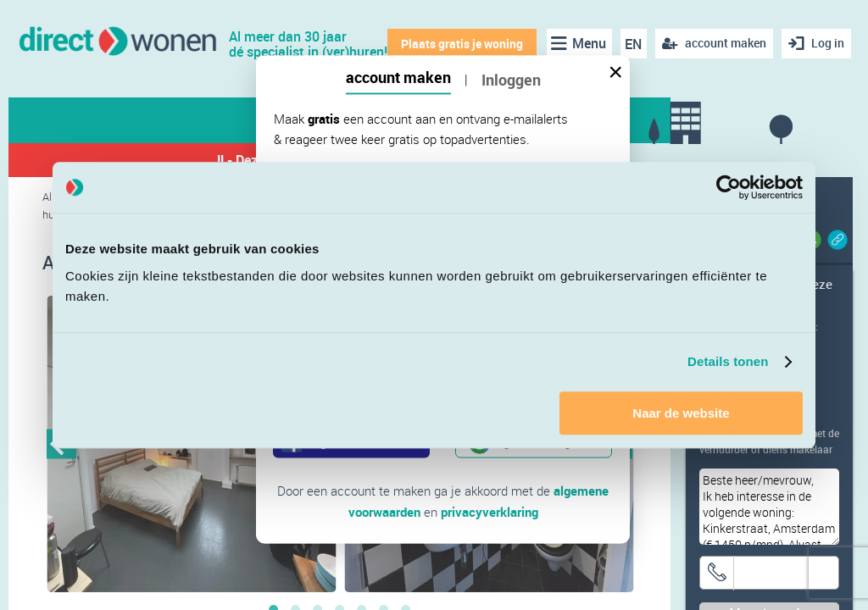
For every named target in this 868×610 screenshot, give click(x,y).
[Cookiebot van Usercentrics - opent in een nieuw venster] (729, 187)
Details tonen (728, 361)
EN (633, 44)
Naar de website (681, 413)
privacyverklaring (490, 511)
